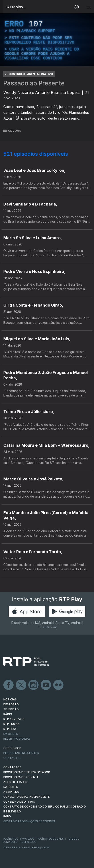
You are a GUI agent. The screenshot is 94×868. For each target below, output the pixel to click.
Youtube (46, 685)
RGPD (7, 816)
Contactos (12, 758)
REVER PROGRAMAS (17, 739)
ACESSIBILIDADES (15, 782)
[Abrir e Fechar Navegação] (88, 7)
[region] (47, 40)
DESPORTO (11, 704)
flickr (59, 685)
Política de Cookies (51, 839)
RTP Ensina (11, 724)
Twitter (21, 685)
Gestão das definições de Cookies (29, 821)
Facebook (9, 685)
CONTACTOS (12, 767)
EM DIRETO (11, 734)
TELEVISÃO (11, 709)
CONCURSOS (12, 748)
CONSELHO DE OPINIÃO (19, 802)
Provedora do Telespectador (27, 772)
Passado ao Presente (34, 83)
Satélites (11, 787)
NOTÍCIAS (10, 699)
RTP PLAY (10, 729)
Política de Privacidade (19, 839)
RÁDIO (8, 714)
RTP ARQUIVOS (14, 719)
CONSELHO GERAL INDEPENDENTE (27, 797)
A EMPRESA (11, 792)
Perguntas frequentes (21, 753)
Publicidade (28, 842)
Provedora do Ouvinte (21, 777)
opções (12, 130)
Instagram (34, 685)
